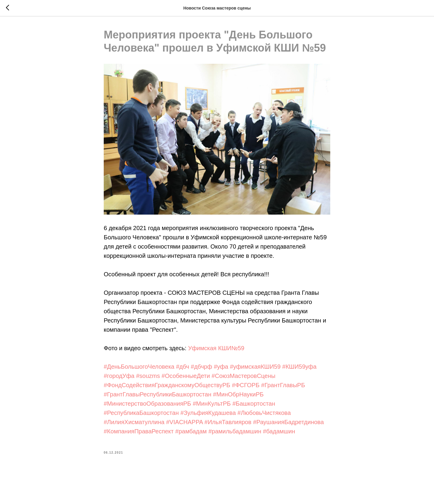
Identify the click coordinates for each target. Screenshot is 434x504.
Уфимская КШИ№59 (216, 348)
